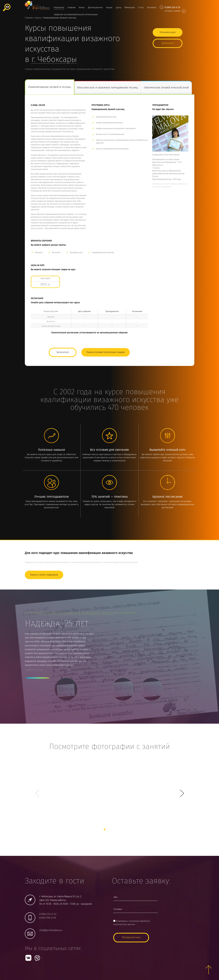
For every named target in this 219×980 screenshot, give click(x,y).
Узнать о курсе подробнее (44, 575)
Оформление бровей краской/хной (166, 88)
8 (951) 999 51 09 (48, 918)
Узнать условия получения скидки (106, 352)
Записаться (168, 43)
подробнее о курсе (34, 670)
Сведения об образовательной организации (76, 15)
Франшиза (130, 8)
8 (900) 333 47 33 (48, 914)
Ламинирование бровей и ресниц (50, 87)
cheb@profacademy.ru (51, 930)
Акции (109, 8)
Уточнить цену (168, 32)
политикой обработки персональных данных (132, 923)
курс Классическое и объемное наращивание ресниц (75, 613)
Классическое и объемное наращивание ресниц (108, 88)
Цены (118, 8)
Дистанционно (95, 8)
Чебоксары (59, 8)
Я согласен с (132, 923)
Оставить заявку (175, 11)
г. (54, 60)
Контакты (152, 8)
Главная (72, 8)
